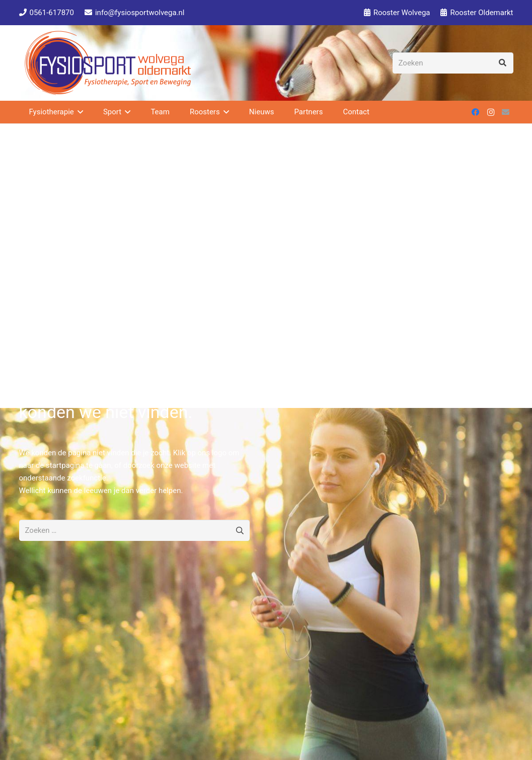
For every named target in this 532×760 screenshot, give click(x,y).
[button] (79, 112)
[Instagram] (491, 112)
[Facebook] (476, 112)
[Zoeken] (453, 63)
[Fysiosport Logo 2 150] (108, 63)
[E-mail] (506, 112)
